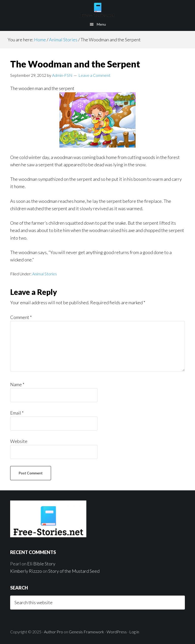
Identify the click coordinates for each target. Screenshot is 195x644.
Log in (134, 632)
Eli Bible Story (41, 564)
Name (17, 384)
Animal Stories (45, 274)
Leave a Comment (94, 75)
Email (17, 413)
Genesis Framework (86, 632)
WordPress (117, 632)
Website (19, 441)
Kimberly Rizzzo (26, 571)
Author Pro (53, 632)
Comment (21, 317)
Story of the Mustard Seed (74, 571)
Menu (101, 24)
